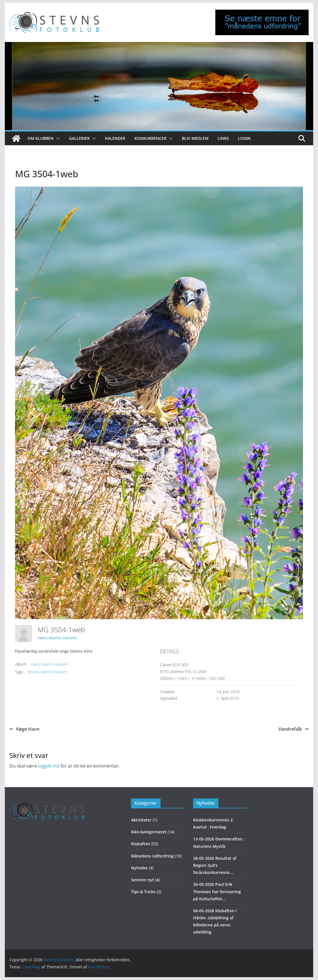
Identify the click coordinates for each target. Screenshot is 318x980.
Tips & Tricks (143, 892)
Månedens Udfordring (152, 856)
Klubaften (141, 844)
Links (223, 138)
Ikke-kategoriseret (149, 832)
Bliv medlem (195, 138)
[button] (57, 138)
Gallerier (79, 138)
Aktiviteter (141, 820)
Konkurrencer (150, 138)
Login (244, 138)
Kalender (115, 138)
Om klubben (41, 138)
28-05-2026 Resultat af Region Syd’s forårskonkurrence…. (215, 865)
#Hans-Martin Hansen (47, 672)
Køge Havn (24, 729)
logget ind (49, 766)
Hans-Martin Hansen (57, 638)
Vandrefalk (293, 729)
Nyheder (139, 868)
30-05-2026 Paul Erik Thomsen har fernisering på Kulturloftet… (217, 891)
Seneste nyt (143, 880)
